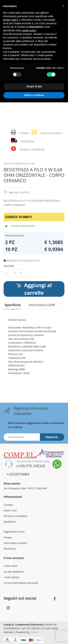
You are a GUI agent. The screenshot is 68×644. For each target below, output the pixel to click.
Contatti (8, 505)
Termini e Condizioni (16, 516)
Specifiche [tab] (13, 305)
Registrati (52, 437)
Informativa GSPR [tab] (42, 305)
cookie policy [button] (29, 30)
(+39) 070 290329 (31, 466)
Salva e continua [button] (34, 95)
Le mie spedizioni (14, 572)
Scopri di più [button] (34, 86)
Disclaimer (10, 549)
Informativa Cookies (15, 543)
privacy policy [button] (11, 20)
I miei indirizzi (12, 577)
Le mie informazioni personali (21, 583)
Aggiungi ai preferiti (17, 192)
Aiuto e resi (10, 510)
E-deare (35, 632)
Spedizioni (10, 522)
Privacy (8, 537)
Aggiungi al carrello (34, 289)
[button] (63, 6)
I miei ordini (11, 566)
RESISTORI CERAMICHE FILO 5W (19, 164)
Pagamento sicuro (14, 532)
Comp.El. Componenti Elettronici (24, 625)
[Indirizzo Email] (22, 437)
